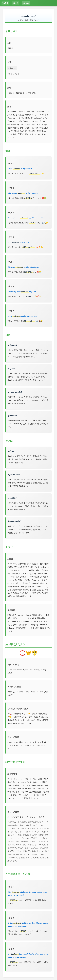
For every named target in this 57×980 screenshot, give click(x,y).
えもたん (15, 3)
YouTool (5, 3)
